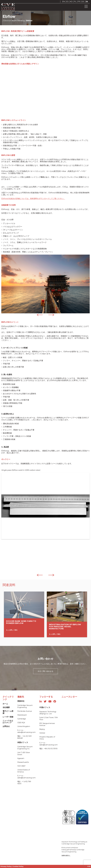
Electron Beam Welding (14, 21)
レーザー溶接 (8, 717)
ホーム (5, 704)
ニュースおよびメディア (8, 722)
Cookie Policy (18, 866)
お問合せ (6, 726)
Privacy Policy (6, 866)
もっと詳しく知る (12, 630)
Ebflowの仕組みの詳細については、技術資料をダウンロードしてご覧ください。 (33, 199)
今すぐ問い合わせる (45, 671)
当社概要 (6, 707)
